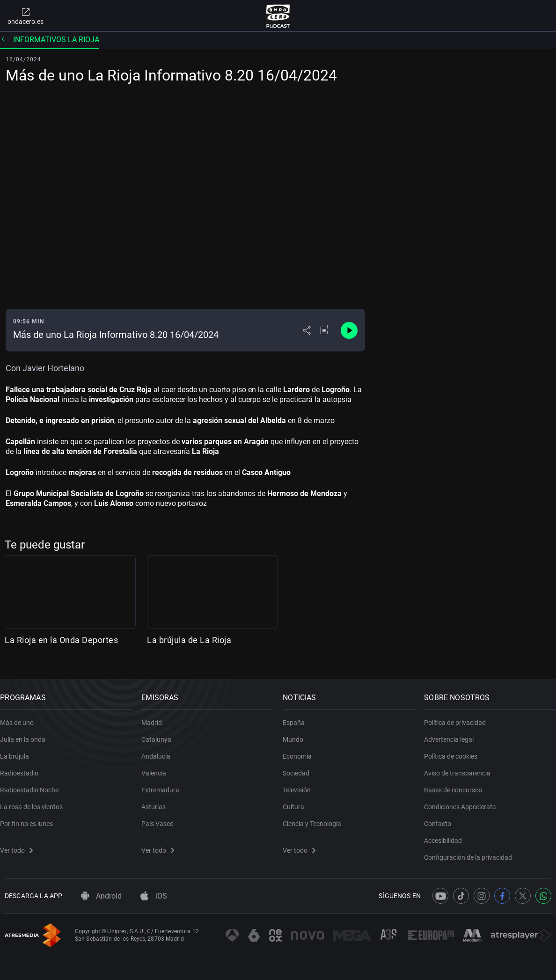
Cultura (298, 800)
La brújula (19, 750)
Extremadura (165, 783)
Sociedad (301, 767)
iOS (154, 896)
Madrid (156, 716)
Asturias (158, 800)
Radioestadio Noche (34, 783)
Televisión (301, 783)
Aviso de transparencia (462, 767)
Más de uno (22, 716)
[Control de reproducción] (349, 330)
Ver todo (21, 844)
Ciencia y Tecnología (317, 817)
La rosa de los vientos (36, 800)
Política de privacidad (460, 716)
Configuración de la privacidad (473, 851)
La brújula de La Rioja (189, 640)
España (298, 716)
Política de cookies (455, 750)
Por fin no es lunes (31, 817)
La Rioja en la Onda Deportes (61, 640)
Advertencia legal (454, 733)
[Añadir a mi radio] (325, 330)
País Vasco (162, 817)
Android (101, 896)
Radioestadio (24, 767)
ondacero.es (26, 16)
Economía (302, 750)
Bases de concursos (458, 783)
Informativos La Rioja (50, 40)
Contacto (442, 817)
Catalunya (161, 733)
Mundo (298, 733)
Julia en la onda (27, 733)
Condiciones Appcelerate (465, 800)
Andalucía (161, 750)
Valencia (158, 767)
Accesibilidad (448, 834)
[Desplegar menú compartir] (307, 330)
